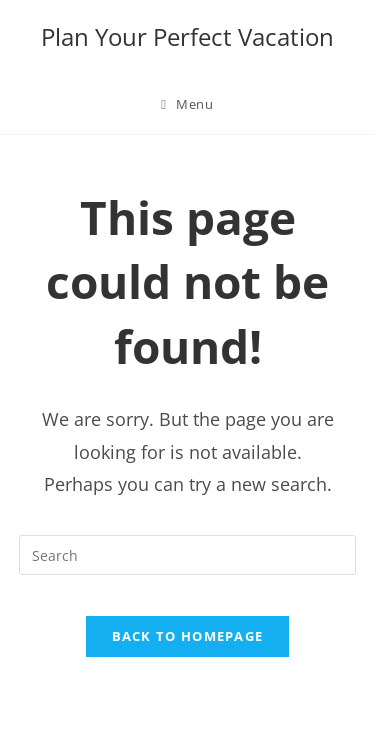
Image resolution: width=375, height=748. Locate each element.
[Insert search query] (188, 555)
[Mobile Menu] (187, 104)
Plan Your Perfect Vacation (187, 36)
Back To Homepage (188, 636)
